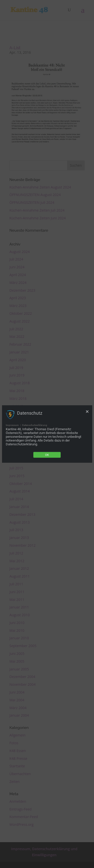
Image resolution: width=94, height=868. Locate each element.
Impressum (12, 425)
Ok (47, 455)
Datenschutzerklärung (35, 425)
